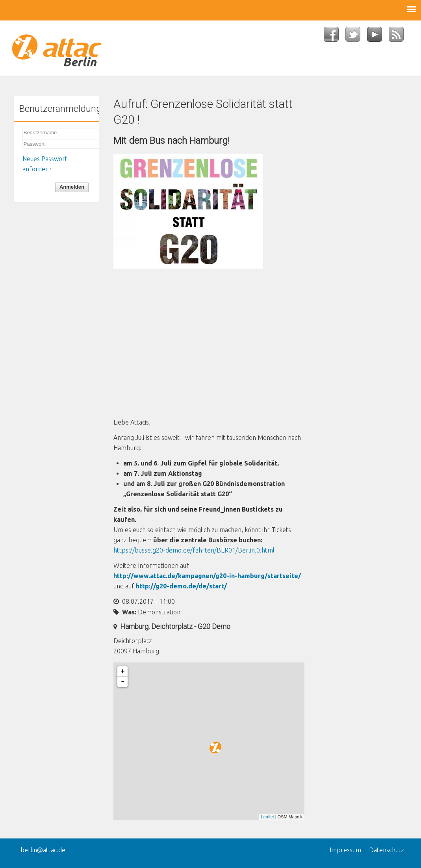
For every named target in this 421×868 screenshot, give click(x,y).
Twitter (356, 37)
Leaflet (268, 817)
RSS (400, 37)
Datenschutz (387, 850)
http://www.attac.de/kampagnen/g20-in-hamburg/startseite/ (207, 576)
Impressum (345, 850)
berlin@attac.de (43, 850)
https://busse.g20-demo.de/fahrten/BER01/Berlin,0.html (194, 550)
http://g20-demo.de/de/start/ (181, 586)
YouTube (378, 37)
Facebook (335, 37)
